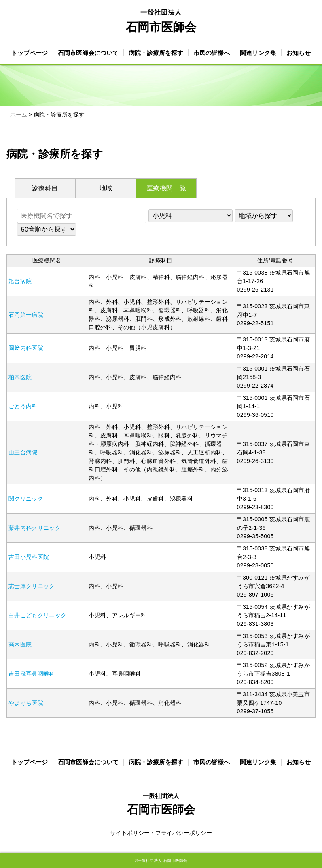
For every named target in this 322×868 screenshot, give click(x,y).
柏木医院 (20, 377)
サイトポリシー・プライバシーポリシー (161, 833)
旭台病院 (20, 281)
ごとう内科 (23, 406)
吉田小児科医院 (29, 557)
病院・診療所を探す (156, 53)
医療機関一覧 (166, 188)
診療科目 (45, 188)
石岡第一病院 (26, 315)
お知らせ (299, 53)
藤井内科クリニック (35, 528)
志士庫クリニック (32, 586)
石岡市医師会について (88, 53)
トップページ (30, 53)
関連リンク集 (258, 53)
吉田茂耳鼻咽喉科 (32, 674)
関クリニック (26, 499)
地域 (106, 188)
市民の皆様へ (212, 53)
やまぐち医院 (26, 703)
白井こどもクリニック (37, 615)
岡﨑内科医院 (26, 348)
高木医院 (20, 644)
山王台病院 (23, 452)
